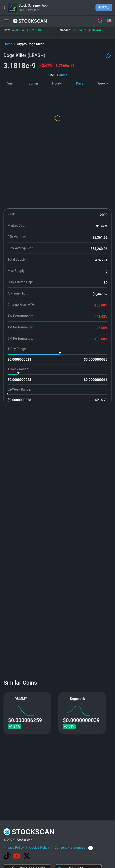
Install (104, 8)
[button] (6, 21)
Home (8, 44)
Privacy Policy (14, 848)
